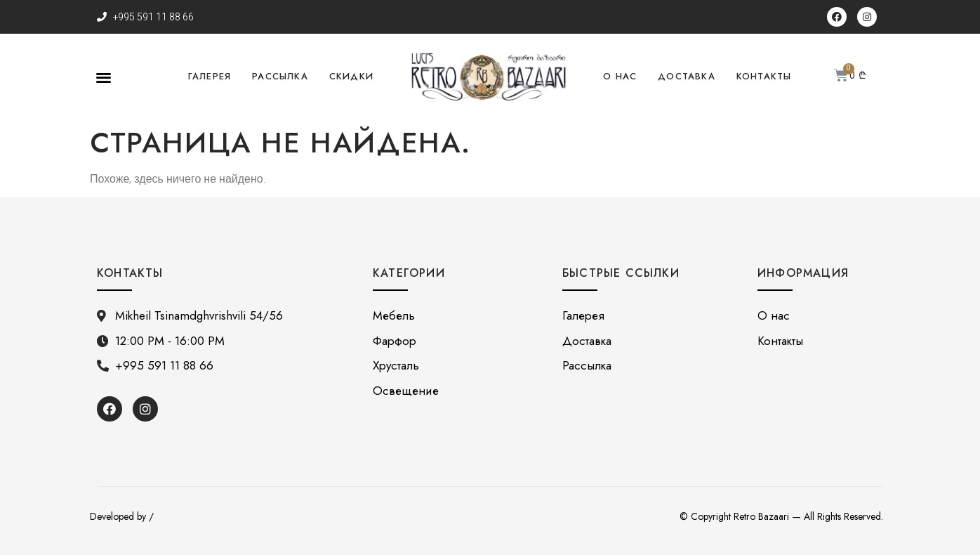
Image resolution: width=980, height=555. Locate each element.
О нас (620, 76)
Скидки (351, 76)
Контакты (764, 76)
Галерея (210, 76)
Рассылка (280, 76)
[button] (104, 77)
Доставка (687, 76)
